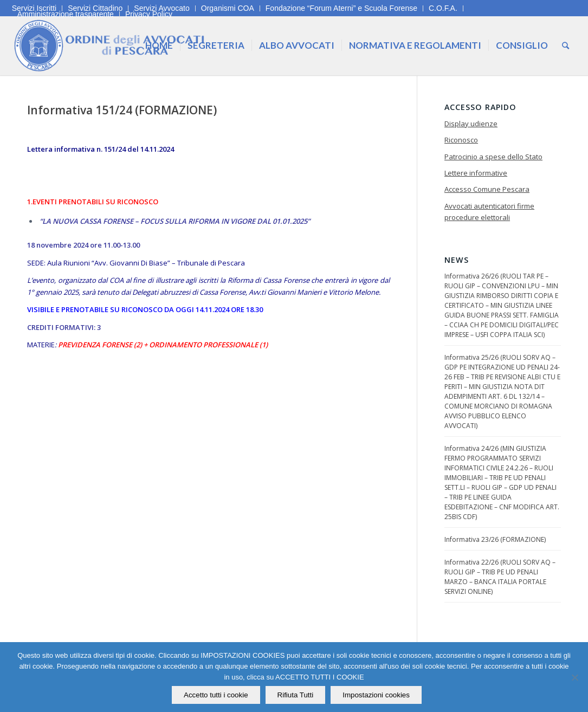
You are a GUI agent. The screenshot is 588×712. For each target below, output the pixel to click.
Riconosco (461, 140)
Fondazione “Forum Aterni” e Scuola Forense (341, 8)
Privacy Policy (149, 14)
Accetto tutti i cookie (216, 695)
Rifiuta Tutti (296, 695)
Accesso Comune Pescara (487, 189)
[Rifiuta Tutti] (574, 677)
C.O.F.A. (443, 8)
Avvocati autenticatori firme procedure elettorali (489, 212)
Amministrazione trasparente (66, 14)
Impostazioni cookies (376, 695)
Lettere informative (476, 173)
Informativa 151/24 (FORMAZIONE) (122, 110)
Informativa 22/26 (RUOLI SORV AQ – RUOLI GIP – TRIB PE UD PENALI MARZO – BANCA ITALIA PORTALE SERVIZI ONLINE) (500, 577)
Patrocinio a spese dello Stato (493, 157)
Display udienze (471, 124)
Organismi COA (228, 8)
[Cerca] (566, 46)
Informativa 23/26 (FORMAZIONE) (495, 539)
